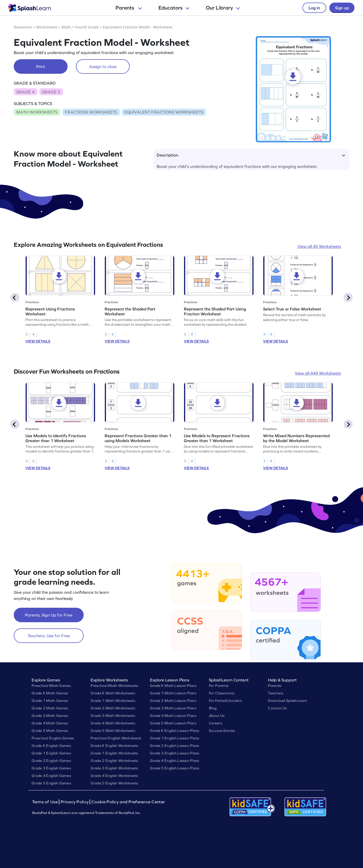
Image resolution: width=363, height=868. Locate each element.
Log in (314, 8)
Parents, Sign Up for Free (49, 615)
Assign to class (103, 66)
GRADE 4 (25, 92)
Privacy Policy (75, 802)
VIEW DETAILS (38, 341)
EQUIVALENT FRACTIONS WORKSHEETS (164, 112)
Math (66, 27)
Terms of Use (46, 802)
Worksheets (47, 27)
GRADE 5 (51, 92)
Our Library (223, 8)
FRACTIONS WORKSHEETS (91, 112)
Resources (23, 27)
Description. (251, 155)
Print (41, 66)
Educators (174, 8)
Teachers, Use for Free (49, 636)
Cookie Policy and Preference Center (128, 802)
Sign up (342, 8)
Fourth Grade (87, 27)
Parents (129, 8)
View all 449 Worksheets (318, 373)
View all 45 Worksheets (319, 246)
